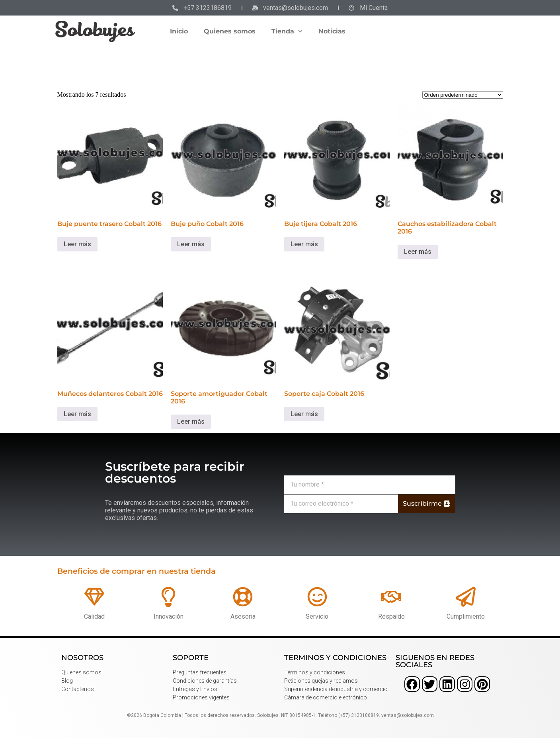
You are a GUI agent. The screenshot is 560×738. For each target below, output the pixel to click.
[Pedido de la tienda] (463, 95)
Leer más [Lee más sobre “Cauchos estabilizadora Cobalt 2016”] (418, 252)
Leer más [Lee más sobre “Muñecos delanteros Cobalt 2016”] (77, 414)
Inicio (179, 31)
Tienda (287, 31)
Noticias (332, 31)
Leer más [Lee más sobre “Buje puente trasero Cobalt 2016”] (77, 244)
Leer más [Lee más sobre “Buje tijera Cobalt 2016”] (304, 244)
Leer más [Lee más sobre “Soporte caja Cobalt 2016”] (304, 414)
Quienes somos (230, 31)
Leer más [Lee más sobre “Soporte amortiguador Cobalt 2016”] (191, 422)
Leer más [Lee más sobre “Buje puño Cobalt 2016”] (191, 244)
